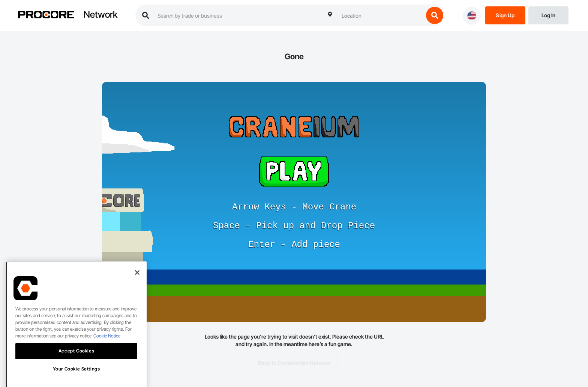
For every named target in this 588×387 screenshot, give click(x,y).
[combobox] (381, 15)
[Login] (548, 15)
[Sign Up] (505, 15)
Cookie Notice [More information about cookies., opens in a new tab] (107, 343)
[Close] (137, 280)
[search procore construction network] (234, 15)
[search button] (435, 15)
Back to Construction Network (294, 363)
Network (100, 15)
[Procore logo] (46, 16)
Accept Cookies (76, 358)
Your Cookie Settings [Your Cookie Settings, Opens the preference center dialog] (76, 376)
